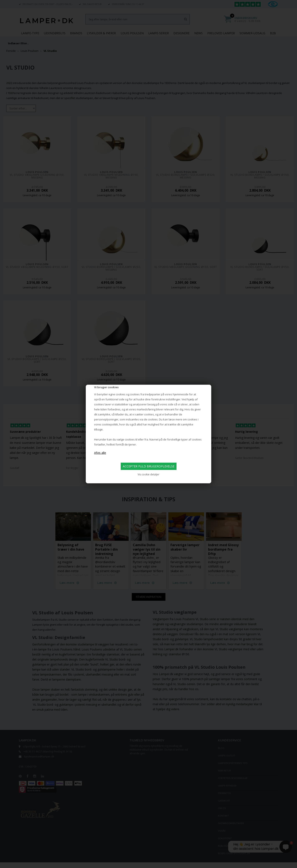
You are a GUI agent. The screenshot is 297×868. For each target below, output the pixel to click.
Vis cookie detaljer (148, 474)
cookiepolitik (110, 424)
